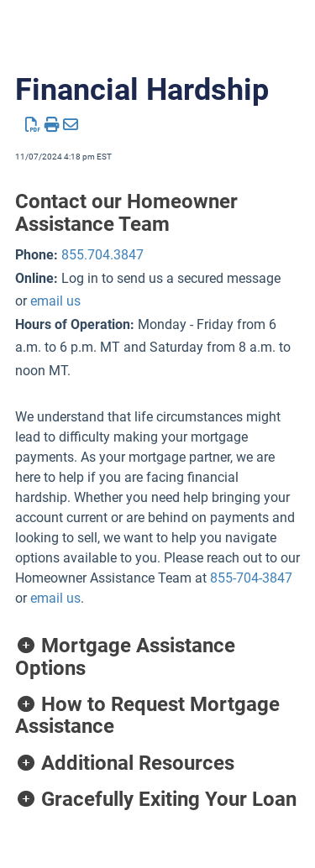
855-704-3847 (251, 578)
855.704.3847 (102, 255)
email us (55, 301)
